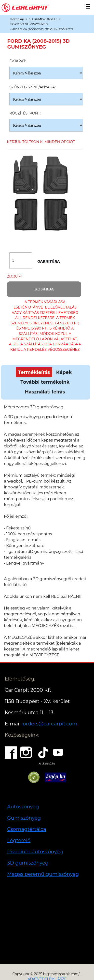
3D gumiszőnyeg (28, 863)
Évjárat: (18, 61)
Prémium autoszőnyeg (35, 852)
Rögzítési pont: (25, 113)
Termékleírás (34, 372)
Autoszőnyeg (23, 807)
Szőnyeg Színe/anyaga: (32, 87)
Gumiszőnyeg (24, 818)
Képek (64, 372)
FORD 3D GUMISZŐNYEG (29, 24)
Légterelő (19, 840)
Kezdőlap (17, 19)
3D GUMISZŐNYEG (43, 19)
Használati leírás (45, 392)
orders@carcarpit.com (50, 724)
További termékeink (45, 382)
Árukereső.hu (47, 763)
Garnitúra (49, 262)
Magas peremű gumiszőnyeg (43, 874)
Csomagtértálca (27, 829)
